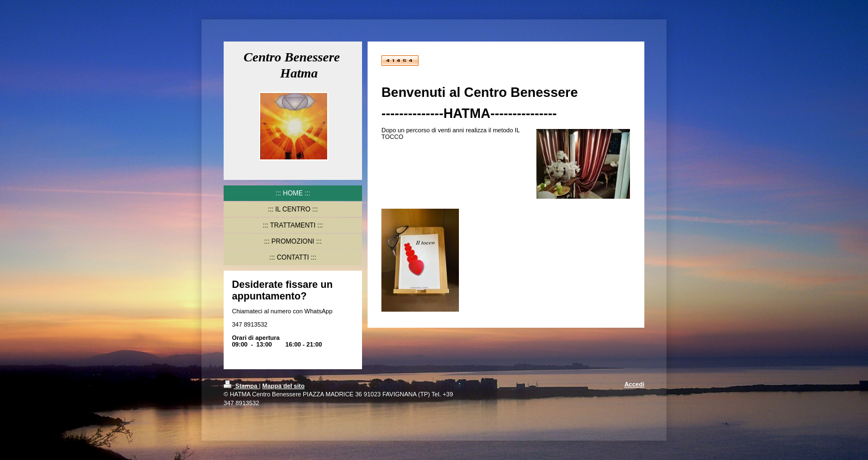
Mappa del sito (283, 386)
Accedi (634, 384)
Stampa (241, 386)
